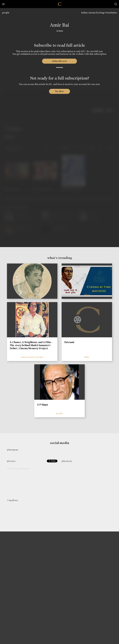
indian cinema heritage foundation (99, 13)
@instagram (12, 450)
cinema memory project (32, 357)
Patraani (69, 342)
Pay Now (59, 91)
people (6, 13)
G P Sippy (43, 405)
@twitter (11, 461)
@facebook (67, 461)
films (87, 357)
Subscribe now (60, 61)
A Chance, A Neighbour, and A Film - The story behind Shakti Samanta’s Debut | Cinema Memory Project (31, 345)
